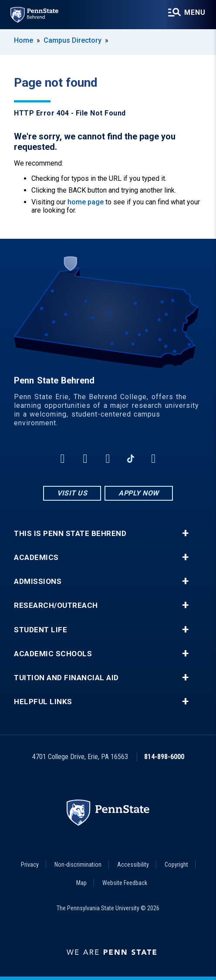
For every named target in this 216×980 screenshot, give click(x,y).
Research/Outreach (56, 605)
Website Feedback (125, 883)
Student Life (40, 630)
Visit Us (72, 493)
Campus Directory (73, 40)
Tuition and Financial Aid (66, 678)
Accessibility (133, 865)
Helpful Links (43, 702)
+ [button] (185, 533)
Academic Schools (53, 654)
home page (86, 202)
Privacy (30, 865)
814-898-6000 (164, 757)
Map (81, 883)
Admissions (38, 582)
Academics (36, 558)
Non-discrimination (78, 865)
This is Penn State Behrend (70, 534)
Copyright (176, 865)
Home (24, 40)
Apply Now (139, 493)
